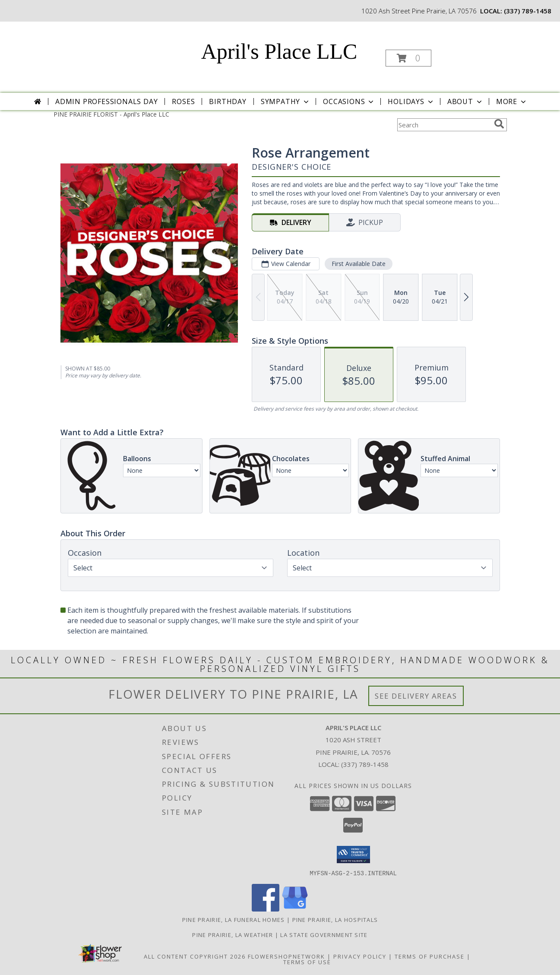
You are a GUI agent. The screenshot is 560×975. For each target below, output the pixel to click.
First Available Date (358, 264)
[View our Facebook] (266, 909)
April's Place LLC (279, 51)
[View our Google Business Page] (295, 909)
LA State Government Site (324, 934)
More (512, 101)
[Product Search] (444, 125)
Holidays (411, 101)
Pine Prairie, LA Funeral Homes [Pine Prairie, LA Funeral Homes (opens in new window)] (234, 919)
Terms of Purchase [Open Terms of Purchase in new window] (430, 956)
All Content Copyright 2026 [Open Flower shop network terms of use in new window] (195, 956)
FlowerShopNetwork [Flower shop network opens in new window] (286, 956)
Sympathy (286, 101)
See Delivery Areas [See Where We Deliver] (416, 696)
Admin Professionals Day (106, 101)
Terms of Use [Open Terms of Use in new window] (307, 962)
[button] (408, 58)
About (465, 101)
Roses (183, 101)
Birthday (228, 101)
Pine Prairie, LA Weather (233, 934)
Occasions (349, 101)
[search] (499, 124)
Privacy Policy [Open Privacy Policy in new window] (360, 956)
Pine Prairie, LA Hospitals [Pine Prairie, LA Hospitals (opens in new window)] (335, 919)
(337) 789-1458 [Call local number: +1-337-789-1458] (528, 11)
